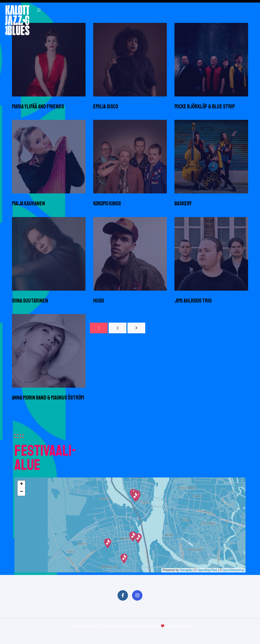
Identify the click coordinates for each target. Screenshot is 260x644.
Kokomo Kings (107, 204)
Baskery (183, 204)
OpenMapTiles (207, 570)
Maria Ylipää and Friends (38, 107)
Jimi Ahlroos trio (193, 301)
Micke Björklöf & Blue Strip (205, 107)
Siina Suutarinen (30, 301)
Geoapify (186, 570)
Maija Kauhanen (28, 204)
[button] (124, 559)
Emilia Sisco (106, 107)
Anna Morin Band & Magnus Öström (48, 398)
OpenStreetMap (233, 570)
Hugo (99, 301)
